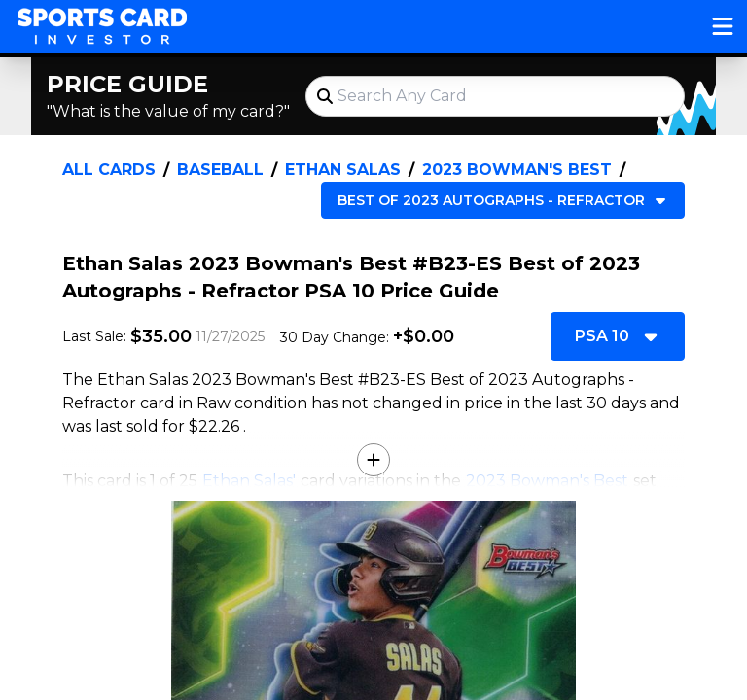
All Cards (109, 170)
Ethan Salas (343, 170)
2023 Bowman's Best (517, 170)
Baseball (220, 170)
